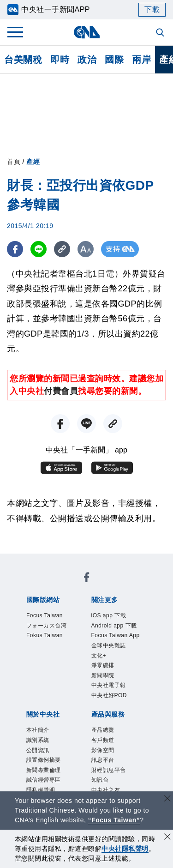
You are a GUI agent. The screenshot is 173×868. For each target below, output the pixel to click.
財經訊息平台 (110, 777)
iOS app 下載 (110, 616)
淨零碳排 (104, 668)
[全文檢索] (161, 33)
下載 (152, 9)
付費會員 (61, 391)
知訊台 (101, 787)
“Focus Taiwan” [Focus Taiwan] (114, 820)
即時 (60, 60)
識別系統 (39, 745)
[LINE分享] (39, 249)
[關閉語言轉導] (167, 799)
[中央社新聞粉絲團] (87, 579)
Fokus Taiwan (46, 637)
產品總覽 (104, 735)
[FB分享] (15, 249)
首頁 (14, 162)
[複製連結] (62, 249)
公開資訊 (39, 756)
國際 (114, 60)
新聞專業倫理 (45, 777)
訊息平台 (104, 767)
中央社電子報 (110, 689)
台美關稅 (23, 60)
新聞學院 (104, 678)
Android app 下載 (116, 626)
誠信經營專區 (45, 787)
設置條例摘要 (45, 767)
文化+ (99, 658)
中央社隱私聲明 (125, 849)
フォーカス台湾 (48, 626)
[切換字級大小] (86, 249)
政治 (87, 60)
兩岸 (141, 60)
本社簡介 (39, 735)
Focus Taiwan (46, 616)
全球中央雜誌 (110, 647)
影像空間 (104, 756)
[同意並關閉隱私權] (167, 838)
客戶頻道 (104, 745)
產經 (33, 162)
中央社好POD (111, 700)
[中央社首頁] (86, 32)
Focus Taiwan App (117, 637)
